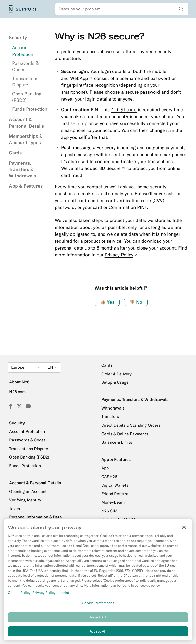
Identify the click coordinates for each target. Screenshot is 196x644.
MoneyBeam (113, 502)
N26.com (17, 392)
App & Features (26, 186)
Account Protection (27, 431)
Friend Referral (115, 494)
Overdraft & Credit (118, 519)
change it (159, 130)
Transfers (110, 416)
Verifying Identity (25, 500)
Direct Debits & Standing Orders (131, 425)
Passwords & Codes (27, 440)
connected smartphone (161, 154)
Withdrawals (113, 408)
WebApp (82, 78)
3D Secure (113, 168)
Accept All (98, 634)
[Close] (184, 530)
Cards (15, 153)
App (105, 468)
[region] (98, 583)
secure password (143, 92)
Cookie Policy (19, 595)
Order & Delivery (117, 374)
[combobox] (122, 9)
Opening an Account (28, 491)
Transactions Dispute (29, 449)
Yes (107, 302)
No (136, 302)
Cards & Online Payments (125, 434)
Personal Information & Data (35, 517)
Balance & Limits (117, 442)
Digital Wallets (115, 485)
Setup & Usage (115, 382)
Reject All (98, 620)
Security (18, 37)
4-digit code (124, 110)
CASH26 (109, 477)
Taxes (15, 509)
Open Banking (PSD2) (29, 457)
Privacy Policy (122, 255)
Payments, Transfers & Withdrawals (22, 169)
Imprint (63, 595)
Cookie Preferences (98, 606)
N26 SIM (109, 511)
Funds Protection (30, 109)
